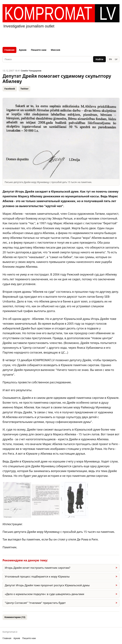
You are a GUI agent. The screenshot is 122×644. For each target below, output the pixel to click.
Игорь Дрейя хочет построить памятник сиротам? (37, 568)
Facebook (10, 89)
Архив (23, 50)
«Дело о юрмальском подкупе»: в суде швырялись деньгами (44, 594)
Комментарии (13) (15, 617)
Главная (9, 50)
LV (116, 59)
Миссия (56, 50)
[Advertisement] (61, 37)
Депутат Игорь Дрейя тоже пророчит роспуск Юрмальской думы (47, 585)
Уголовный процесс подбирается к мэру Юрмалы (37, 576)
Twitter (25, 89)
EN (110, 59)
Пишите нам (39, 50)
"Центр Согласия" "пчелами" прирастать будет (35, 603)
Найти (99, 59)
